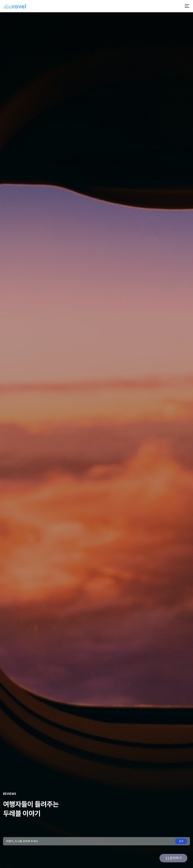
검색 (181, 841)
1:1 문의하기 (173, 858)
